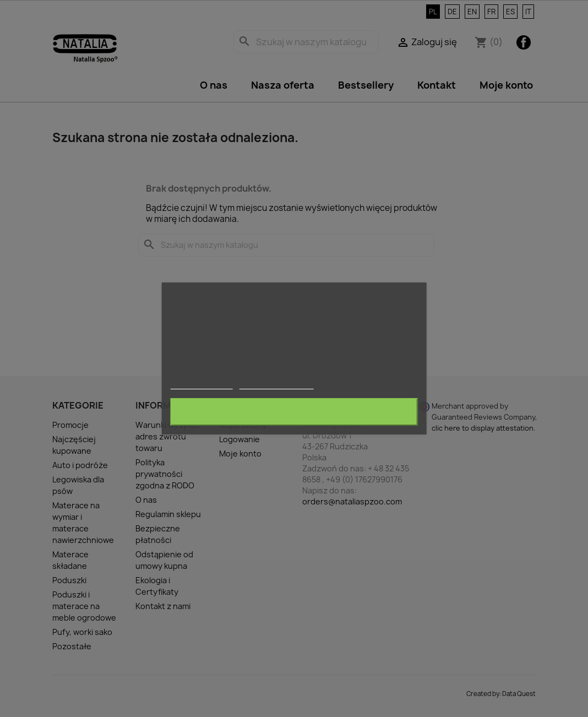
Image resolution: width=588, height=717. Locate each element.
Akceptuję (294, 412)
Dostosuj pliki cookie (276, 384)
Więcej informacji (202, 384)
